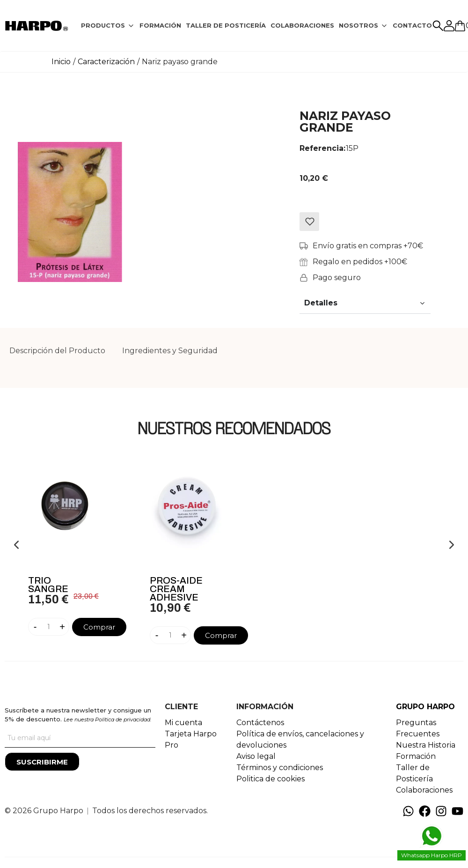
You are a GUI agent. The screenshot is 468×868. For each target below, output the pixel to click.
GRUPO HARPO (425, 707)
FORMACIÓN (160, 25)
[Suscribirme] (42, 762)
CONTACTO (412, 25)
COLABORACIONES (302, 25)
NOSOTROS (358, 25)
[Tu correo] (80, 738)
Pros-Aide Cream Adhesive (176, 589)
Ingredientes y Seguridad (170, 351)
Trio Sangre (48, 585)
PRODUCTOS (103, 25)
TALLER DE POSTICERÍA (226, 25)
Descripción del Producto (57, 351)
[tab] (108, 26)
